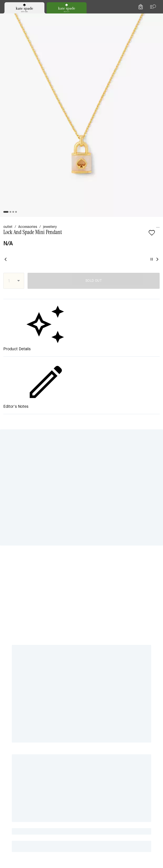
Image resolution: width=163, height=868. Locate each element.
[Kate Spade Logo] (81, 18)
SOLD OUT (115, 112)
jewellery (57, 59)
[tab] (59, 6)
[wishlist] (29, 74)
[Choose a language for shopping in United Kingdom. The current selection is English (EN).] (14, 18)
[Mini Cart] (155, 18)
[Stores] (34, 18)
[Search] (96, 18)
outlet (9, 59)
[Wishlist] (130, 18)
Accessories (32, 59)
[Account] (143, 18)
